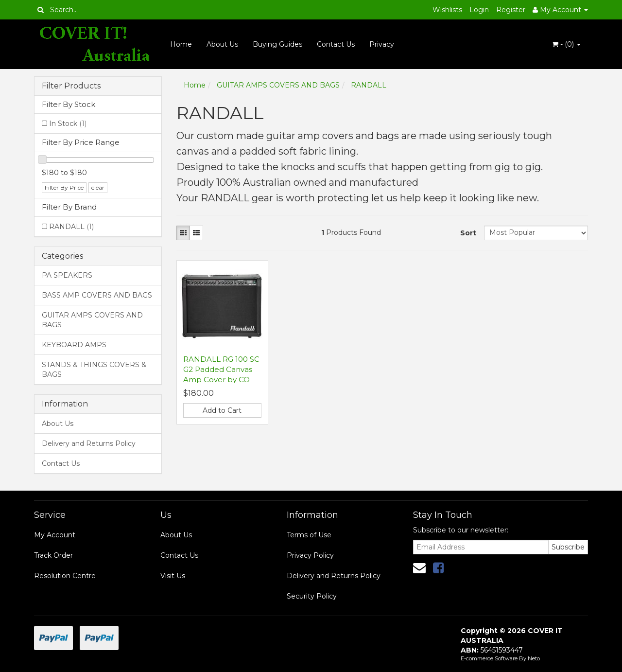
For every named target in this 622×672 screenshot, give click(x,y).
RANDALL (71, 227)
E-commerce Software (489, 658)
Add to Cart (222, 410)
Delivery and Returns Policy (89, 443)
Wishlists (447, 10)
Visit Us (173, 576)
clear (98, 187)
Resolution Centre (65, 576)
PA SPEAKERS (67, 275)
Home (181, 44)
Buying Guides (277, 44)
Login (479, 10)
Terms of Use (309, 535)
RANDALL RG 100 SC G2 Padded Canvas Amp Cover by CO (221, 369)
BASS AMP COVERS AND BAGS (97, 295)
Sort (468, 233)
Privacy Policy (310, 555)
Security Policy (312, 596)
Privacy (382, 44)
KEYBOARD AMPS (74, 345)
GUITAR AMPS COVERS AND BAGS (92, 320)
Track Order (53, 555)
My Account (55, 535)
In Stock (68, 124)
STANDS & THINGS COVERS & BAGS (94, 370)
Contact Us (336, 44)
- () (566, 44)
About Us (222, 44)
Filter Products (71, 86)
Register (511, 10)
